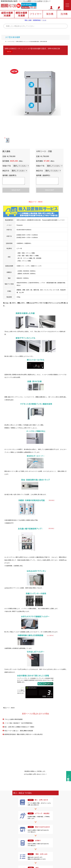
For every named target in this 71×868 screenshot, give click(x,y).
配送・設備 (28, 21)
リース (44, 21)
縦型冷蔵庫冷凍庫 (7, 15)
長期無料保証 (37, 21)
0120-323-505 (28, 5)
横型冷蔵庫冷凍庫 (21, 15)
